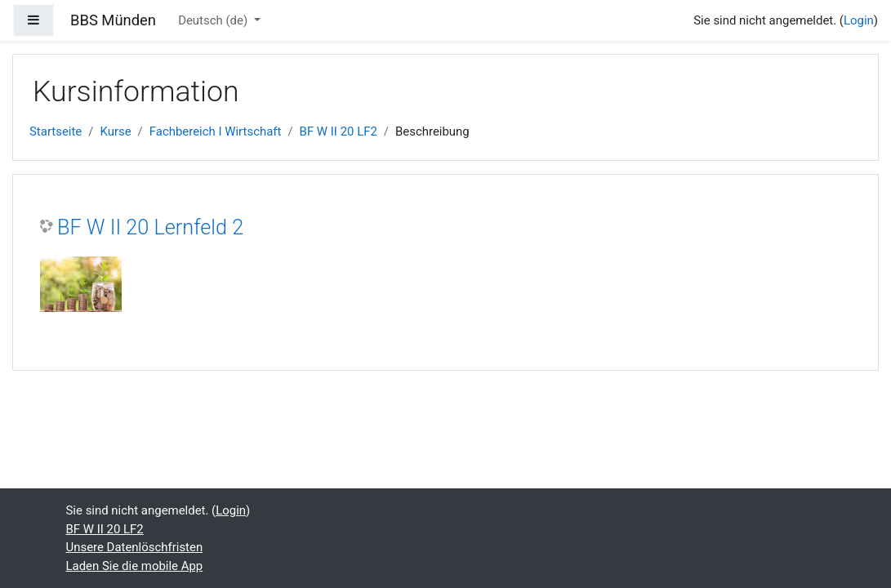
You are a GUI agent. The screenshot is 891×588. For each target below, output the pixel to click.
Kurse (115, 131)
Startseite (56, 131)
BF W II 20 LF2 (339, 131)
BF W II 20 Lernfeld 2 (150, 227)
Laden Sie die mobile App (135, 566)
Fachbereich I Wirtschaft (216, 131)
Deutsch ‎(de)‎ (214, 20)
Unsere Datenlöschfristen (135, 547)
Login (859, 20)
